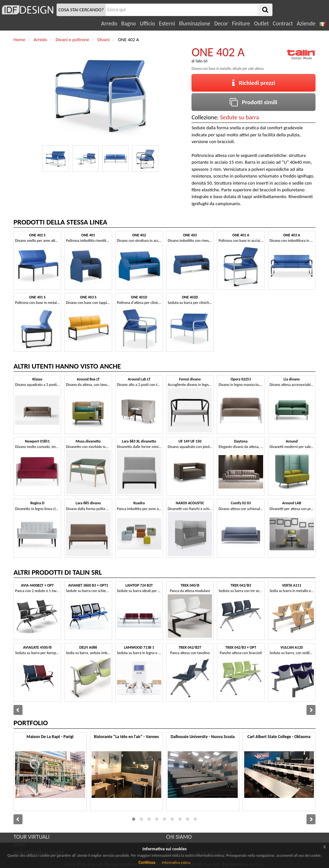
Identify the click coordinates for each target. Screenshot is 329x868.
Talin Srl (201, 61)
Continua (147, 862)
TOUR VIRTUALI (31, 837)
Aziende (306, 23)
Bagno (129, 23)
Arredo (109, 23)
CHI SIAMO (179, 837)
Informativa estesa (176, 863)
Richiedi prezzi (254, 83)
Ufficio (147, 23)
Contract (283, 23)
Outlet (261, 23)
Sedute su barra (240, 117)
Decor (221, 23)
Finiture (241, 23)
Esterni (167, 23)
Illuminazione (195, 23)
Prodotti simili (253, 102)
